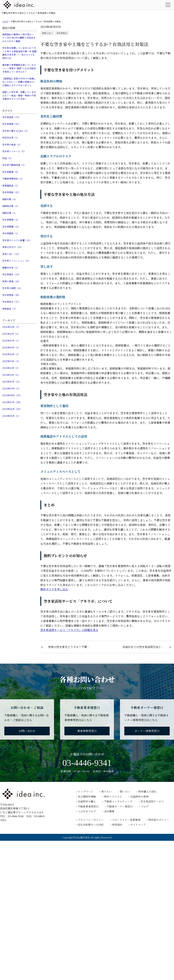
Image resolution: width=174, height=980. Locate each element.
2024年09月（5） (11, 389)
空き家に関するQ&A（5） (16, 131)
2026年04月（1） (11, 327)
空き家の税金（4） (12, 145)
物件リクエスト (113, 797)
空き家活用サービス (152, 801)
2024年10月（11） (12, 382)
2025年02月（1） (11, 354)
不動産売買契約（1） (13, 179)
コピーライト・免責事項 (126, 820)
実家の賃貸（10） (11, 281)
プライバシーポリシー (91, 820)
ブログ (145, 806)
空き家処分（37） (11, 302)
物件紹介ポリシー (159, 820)
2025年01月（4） (11, 361)
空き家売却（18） (11, 295)
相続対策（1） (10, 213)
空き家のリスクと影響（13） (17, 240)
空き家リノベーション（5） (16, 261)
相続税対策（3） (11, 206)
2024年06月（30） (12, 409)
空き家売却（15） (11, 192)
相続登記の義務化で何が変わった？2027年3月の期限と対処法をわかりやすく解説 (19, 38)
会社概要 (109, 811)
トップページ (85, 791)
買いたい (125, 791)
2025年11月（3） (11, 334)
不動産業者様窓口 (88, 806)
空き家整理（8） (11, 172)
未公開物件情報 (87, 797)
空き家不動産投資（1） (14, 165)
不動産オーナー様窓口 (120, 806)
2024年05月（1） (11, 416)
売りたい (106, 791)
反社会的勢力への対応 (91, 825)
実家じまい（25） (11, 254)
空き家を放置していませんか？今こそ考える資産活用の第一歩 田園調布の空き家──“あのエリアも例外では (19, 53)
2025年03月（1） (11, 347)
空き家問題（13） (11, 227)
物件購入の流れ (147, 791)
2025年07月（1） (11, 341)
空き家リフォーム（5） (14, 151)
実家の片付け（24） (13, 247)
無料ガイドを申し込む (54, 589)
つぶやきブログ (87, 811)
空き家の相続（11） (12, 288)
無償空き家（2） (11, 268)
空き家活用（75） (11, 117)
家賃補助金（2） (11, 186)
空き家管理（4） (11, 220)
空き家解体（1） (11, 233)
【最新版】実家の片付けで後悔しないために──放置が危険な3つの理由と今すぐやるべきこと (19, 82)
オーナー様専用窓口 (147, 731)
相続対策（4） (10, 199)
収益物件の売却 (139, 797)
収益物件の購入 (87, 801)
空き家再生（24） (11, 274)
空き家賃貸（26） (11, 124)
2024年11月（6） (11, 375)
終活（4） (7, 158)
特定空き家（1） (11, 138)
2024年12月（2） (11, 368)
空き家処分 (62, 33)
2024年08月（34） (12, 395)
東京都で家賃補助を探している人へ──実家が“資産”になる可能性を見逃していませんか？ (19, 68)
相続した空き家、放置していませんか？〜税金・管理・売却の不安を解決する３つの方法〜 (19, 95)
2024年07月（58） (12, 402)
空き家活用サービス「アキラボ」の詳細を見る (69, 630)
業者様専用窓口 (87, 731)
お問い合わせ (27, 731)
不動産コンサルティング (118, 801)
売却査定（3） (10, 309)
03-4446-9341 (87, 763)
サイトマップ (138, 825)
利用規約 (117, 825)
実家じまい (47, 33)
